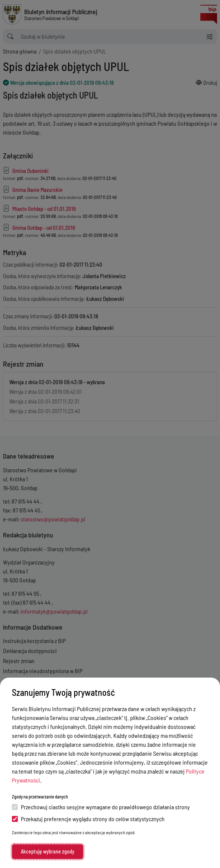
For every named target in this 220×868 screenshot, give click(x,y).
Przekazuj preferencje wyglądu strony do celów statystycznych (88, 819)
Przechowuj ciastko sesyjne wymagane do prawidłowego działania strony (101, 807)
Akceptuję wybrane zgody (48, 851)
